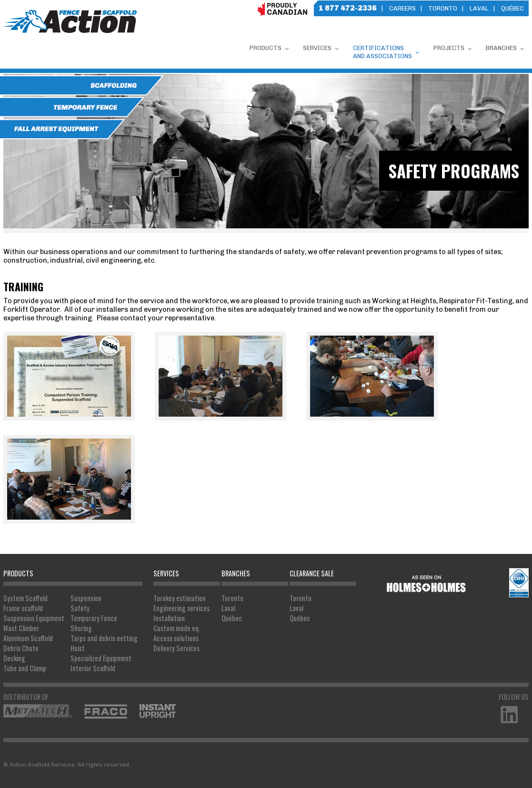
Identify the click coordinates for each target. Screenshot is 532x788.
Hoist (78, 648)
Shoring (81, 628)
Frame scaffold (23, 608)
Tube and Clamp (25, 668)
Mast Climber (21, 628)
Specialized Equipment (101, 658)
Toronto (443, 8)
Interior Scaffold (93, 668)
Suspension (86, 598)
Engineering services (181, 608)
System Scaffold (25, 598)
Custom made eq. (177, 628)
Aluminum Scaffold (28, 638)
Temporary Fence (94, 618)
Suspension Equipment (34, 618)
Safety (80, 608)
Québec (512, 8)
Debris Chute (21, 648)
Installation (169, 618)
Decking (14, 658)
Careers (402, 8)
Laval (479, 8)
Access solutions (176, 638)
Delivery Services (176, 648)
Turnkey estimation (180, 598)
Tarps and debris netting (104, 638)
